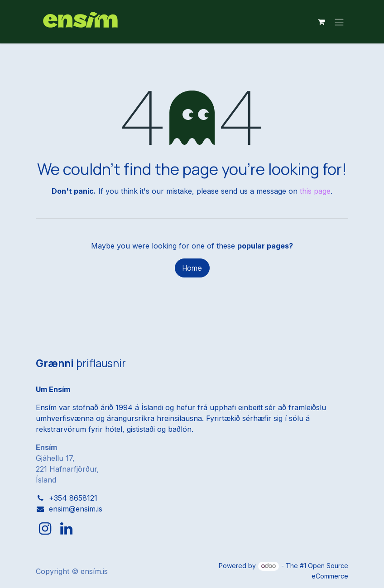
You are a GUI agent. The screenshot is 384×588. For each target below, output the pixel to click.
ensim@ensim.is (76, 509)
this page (315, 191)
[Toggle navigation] (339, 22)
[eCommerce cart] (321, 22)
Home (192, 268)
